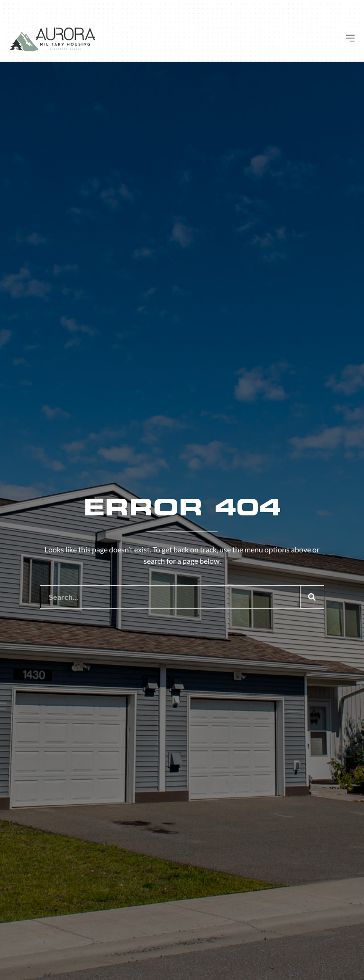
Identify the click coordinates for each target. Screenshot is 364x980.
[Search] (312, 597)
